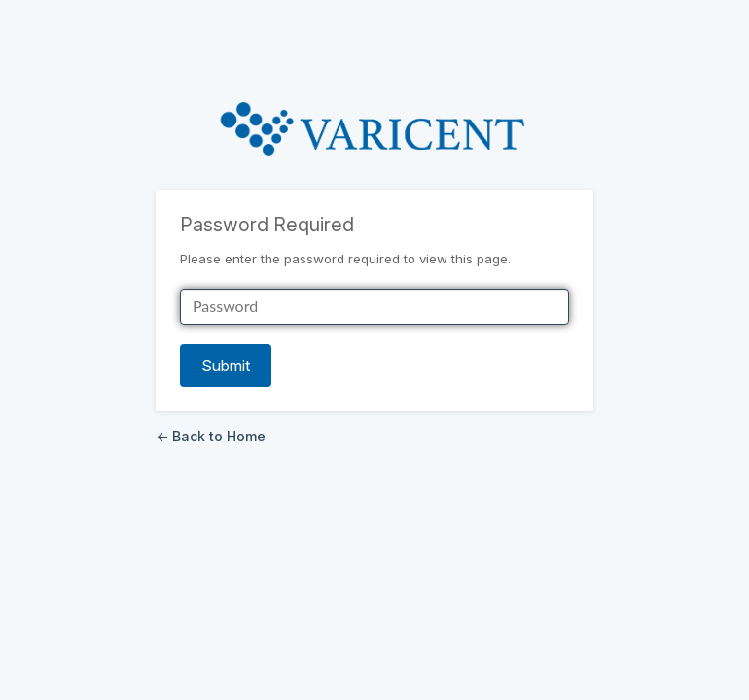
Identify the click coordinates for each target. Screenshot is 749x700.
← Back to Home (211, 436)
